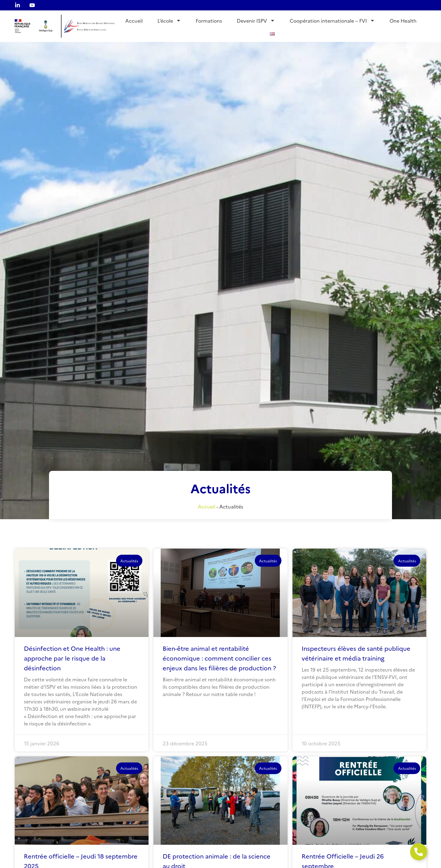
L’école (169, 20)
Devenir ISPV (256, 20)
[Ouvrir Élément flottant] (419, 852)
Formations (209, 20)
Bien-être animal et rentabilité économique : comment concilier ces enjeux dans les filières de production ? (219, 658)
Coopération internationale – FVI (332, 20)
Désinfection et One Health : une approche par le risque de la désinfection (72, 658)
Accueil (134, 20)
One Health (403, 20)
